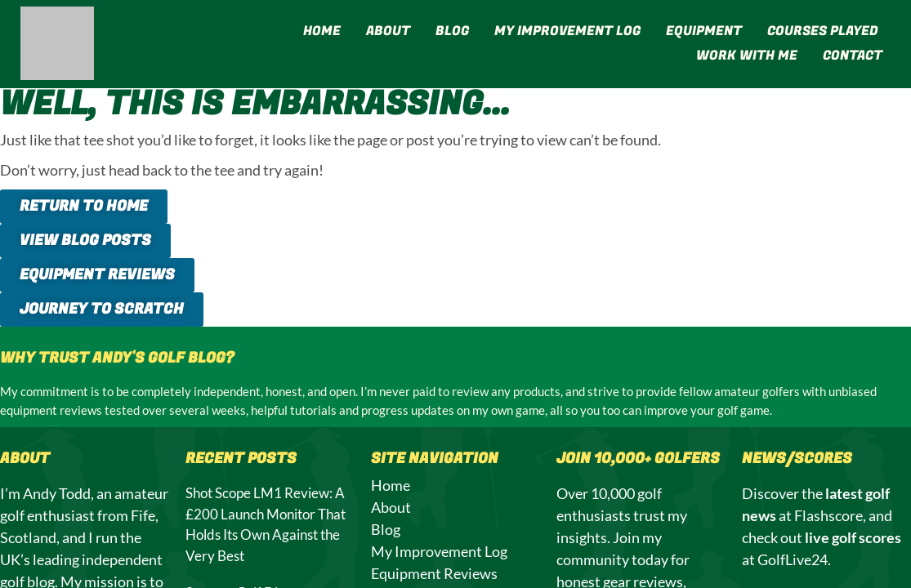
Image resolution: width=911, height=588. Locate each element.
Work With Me (747, 56)
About (388, 31)
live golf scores (853, 537)
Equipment (704, 31)
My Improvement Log (567, 31)
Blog (452, 31)
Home (322, 31)
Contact (853, 56)
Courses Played (823, 31)
